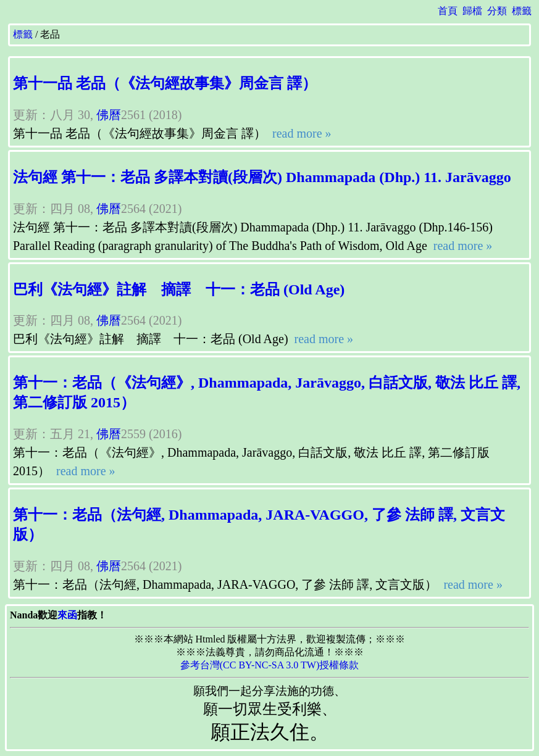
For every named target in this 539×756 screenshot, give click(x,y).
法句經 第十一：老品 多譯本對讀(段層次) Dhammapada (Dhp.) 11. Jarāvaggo (262, 177)
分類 (497, 11)
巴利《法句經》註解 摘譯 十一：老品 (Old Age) (179, 289)
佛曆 (109, 115)
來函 (67, 615)
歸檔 (472, 11)
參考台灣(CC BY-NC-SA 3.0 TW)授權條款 (270, 665)
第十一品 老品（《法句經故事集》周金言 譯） (165, 83)
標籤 (522, 11)
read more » (300, 133)
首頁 (448, 11)
